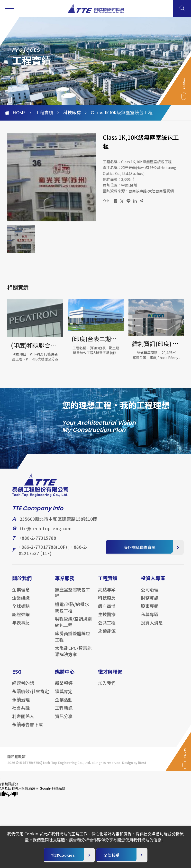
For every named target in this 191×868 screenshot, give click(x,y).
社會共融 (21, 711)
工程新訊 (64, 711)
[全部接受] (122, 855)
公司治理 (150, 593)
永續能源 (107, 634)
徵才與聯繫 (110, 675)
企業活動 (64, 703)
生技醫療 (107, 618)
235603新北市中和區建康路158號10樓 (59, 523)
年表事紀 (21, 626)
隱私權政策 (16, 760)
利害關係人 (23, 720)
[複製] (141, 201)
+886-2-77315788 (38, 542)
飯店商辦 (107, 610)
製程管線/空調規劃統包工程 (73, 625)
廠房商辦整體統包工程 (73, 640)
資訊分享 (64, 720)
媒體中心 (65, 675)
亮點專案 (107, 593)
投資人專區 (153, 582)
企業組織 (21, 601)
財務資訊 (150, 601)
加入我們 (107, 687)
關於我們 (22, 582)
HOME (15, 113)
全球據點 (21, 610)
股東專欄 (150, 610)
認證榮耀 (21, 618)
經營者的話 (23, 687)
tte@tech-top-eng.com (46, 532)
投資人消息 (152, 626)
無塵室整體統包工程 (73, 596)
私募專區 (150, 618)
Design (127, 766)
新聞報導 (64, 687)
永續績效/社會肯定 (31, 695)
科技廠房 (72, 113)
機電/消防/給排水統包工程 (72, 611)
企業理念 (21, 593)
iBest (142, 766)
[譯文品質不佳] (12, 794)
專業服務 (65, 582)
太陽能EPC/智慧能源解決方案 (73, 655)
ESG (17, 675)
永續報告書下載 (27, 728)
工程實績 (44, 113)
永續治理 (21, 703)
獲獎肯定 (64, 695)
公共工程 (107, 626)
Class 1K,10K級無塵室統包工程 (122, 113)
